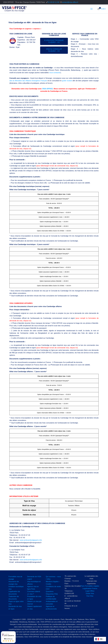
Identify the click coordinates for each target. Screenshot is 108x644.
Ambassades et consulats (52, 603)
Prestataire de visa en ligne (34, 598)
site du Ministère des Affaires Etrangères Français (28, 81)
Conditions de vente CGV (53, 588)
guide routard (67, 81)
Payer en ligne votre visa (16, 603)
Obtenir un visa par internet (34, 603)
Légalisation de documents (14, 593)
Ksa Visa (90, 596)
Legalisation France (90, 588)
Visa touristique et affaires (34, 583)
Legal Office (90, 591)
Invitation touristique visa (16, 588)
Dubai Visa (90, 593)
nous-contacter (55, 73)
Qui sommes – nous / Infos (53, 578)
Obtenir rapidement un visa (34, 608)
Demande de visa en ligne (15, 608)
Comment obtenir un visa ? (34, 593)
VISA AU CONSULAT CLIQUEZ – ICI (54, 50)
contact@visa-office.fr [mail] (70, 2)
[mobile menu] (92, 9)
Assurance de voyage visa (14, 583)
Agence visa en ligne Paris (33, 588)
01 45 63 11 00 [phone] (53, 2)
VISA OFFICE (47, 89)
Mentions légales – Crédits (53, 583)
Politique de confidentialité (51, 598)
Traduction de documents (14, 598)
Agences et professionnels (51, 608)
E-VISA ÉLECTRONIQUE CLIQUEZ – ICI (54, 41)
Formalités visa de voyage (15, 578)
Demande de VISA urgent (34, 578)
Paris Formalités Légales (90, 586)
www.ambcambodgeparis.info (31, 540)
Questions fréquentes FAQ (52, 593)
